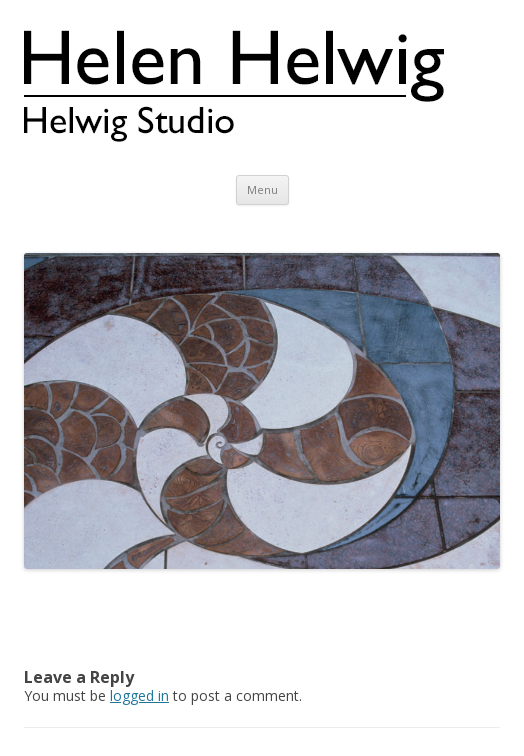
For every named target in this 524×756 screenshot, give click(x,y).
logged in (139, 695)
